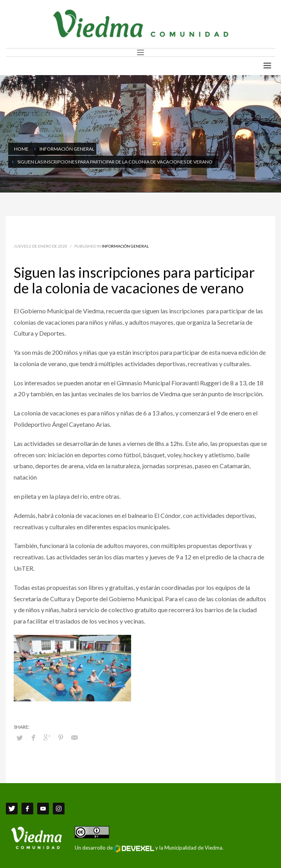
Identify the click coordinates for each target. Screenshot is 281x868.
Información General (125, 246)
